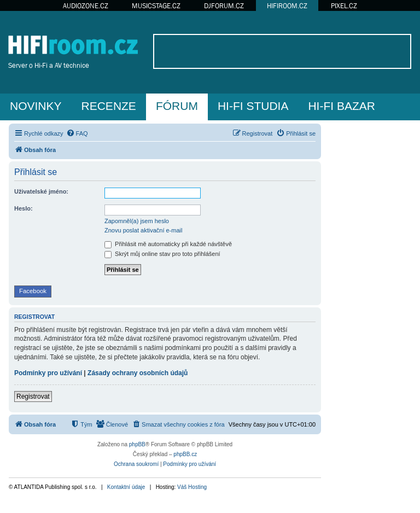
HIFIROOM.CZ (287, 6)
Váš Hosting (192, 487)
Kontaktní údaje (126, 487)
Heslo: (24, 208)
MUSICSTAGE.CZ (156, 6)
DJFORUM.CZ (224, 6)
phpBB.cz (185, 454)
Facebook (33, 291)
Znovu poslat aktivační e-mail (143, 230)
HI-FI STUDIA (253, 106)
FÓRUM (177, 106)
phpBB (137, 444)
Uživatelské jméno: (41, 191)
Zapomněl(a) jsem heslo (137, 221)
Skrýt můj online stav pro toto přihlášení (162, 254)
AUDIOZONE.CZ (86, 6)
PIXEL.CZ (344, 6)
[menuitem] (77, 133)
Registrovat (33, 397)
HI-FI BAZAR (342, 106)
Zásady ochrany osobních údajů (138, 373)
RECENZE (109, 106)
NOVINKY (36, 106)
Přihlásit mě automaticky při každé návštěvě (168, 244)
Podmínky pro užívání (48, 373)
